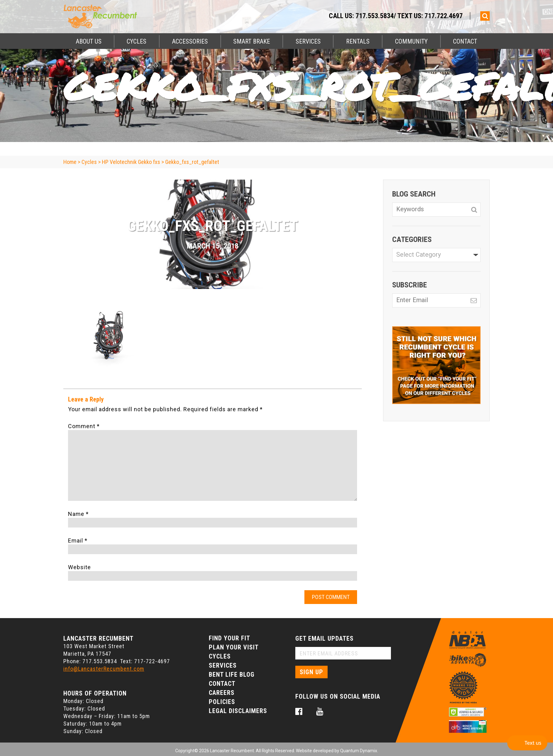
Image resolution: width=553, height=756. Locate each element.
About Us (89, 41)
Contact (465, 41)
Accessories (190, 41)
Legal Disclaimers (238, 711)
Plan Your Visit (234, 647)
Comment (84, 426)
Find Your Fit (229, 638)
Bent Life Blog (232, 675)
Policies (222, 702)
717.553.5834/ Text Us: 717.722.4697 (409, 16)
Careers (222, 693)
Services (308, 41)
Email (78, 541)
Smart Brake (252, 41)
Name (78, 514)
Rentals (358, 41)
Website (79, 567)
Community (411, 41)
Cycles (137, 41)
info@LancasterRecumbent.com (104, 669)
